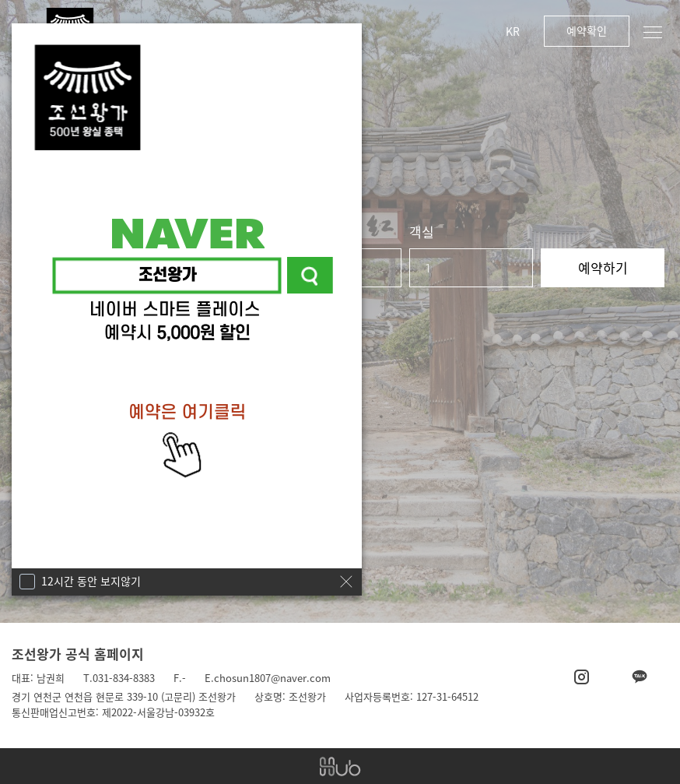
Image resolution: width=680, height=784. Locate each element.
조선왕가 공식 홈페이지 (78, 654)
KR (513, 31)
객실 (422, 232)
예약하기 (603, 267)
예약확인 (587, 30)
